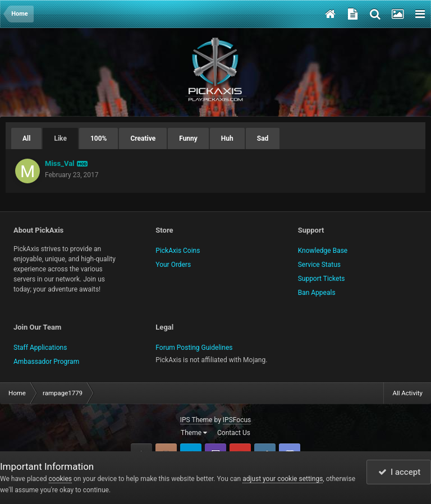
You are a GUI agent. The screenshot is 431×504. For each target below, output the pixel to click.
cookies (61, 479)
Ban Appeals (317, 293)
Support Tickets (322, 279)
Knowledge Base (323, 251)
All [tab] (26, 138)
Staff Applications (40, 348)
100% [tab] (99, 138)
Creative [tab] (143, 138)
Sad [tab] (263, 138)
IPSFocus (237, 420)
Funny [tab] (188, 138)
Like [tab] (60, 138)
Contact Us (234, 433)
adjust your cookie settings (283, 479)
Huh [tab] (227, 138)
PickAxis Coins (178, 251)
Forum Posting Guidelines (194, 348)
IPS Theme (196, 420)
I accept (400, 472)
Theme (194, 433)
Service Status (319, 265)
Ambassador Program (46, 362)
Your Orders (173, 265)
